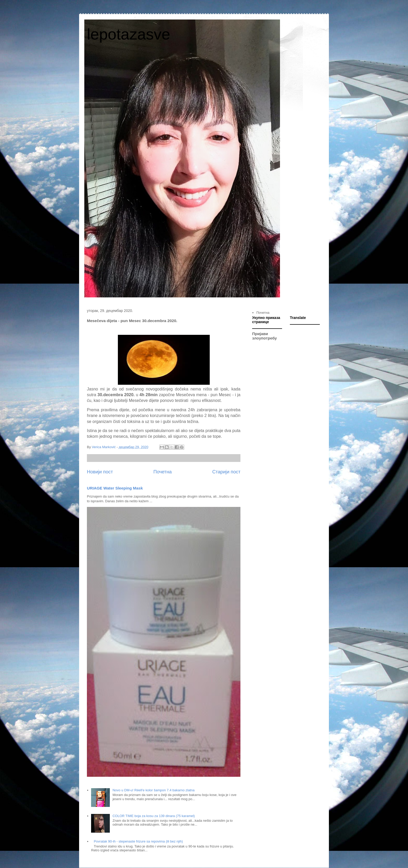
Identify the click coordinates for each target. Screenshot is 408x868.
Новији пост (100, 472)
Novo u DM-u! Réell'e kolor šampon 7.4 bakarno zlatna (153, 790)
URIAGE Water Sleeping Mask (115, 488)
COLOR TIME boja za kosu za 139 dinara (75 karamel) (154, 816)
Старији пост (226, 472)
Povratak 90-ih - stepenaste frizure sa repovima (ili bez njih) (138, 841)
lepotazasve (129, 34)
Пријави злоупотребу (264, 336)
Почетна (163, 472)
